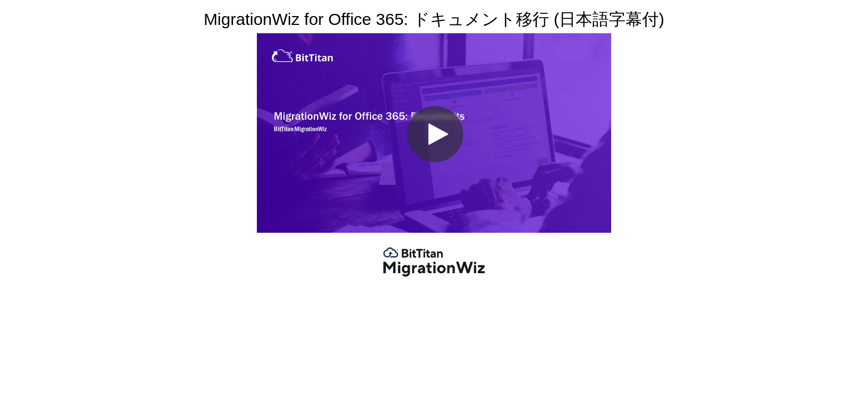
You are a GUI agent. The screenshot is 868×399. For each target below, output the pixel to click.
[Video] (434, 133)
